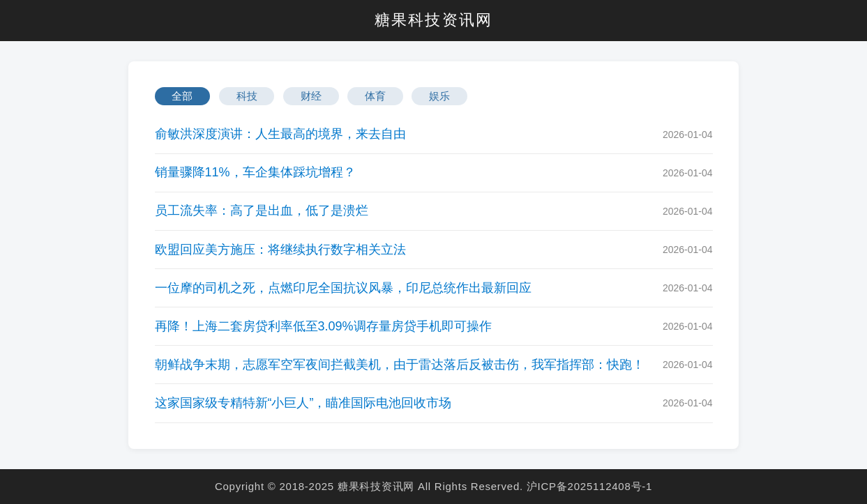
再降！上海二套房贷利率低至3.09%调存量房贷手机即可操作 (323, 326)
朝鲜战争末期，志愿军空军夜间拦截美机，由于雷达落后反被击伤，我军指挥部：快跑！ (400, 365)
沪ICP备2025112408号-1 (589, 486)
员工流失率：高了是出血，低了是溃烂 (262, 211)
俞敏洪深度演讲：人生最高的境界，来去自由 (280, 134)
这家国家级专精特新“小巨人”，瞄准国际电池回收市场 (303, 403)
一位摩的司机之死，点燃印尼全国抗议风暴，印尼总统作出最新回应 (343, 288)
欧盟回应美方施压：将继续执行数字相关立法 (280, 250)
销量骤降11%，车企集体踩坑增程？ (255, 172)
